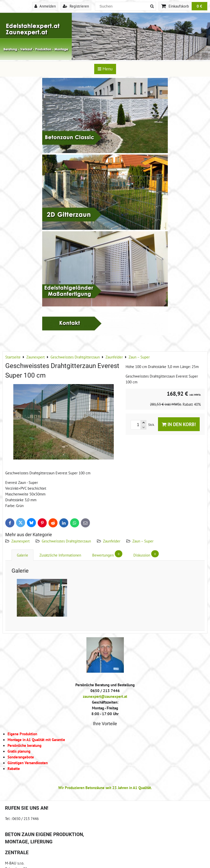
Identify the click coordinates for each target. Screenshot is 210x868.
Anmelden (45, 6)
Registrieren (76, 6)
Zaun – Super (143, 541)
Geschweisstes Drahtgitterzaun (66, 541)
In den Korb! (179, 424)
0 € (199, 6)
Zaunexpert (20, 541)
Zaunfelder (112, 541)
